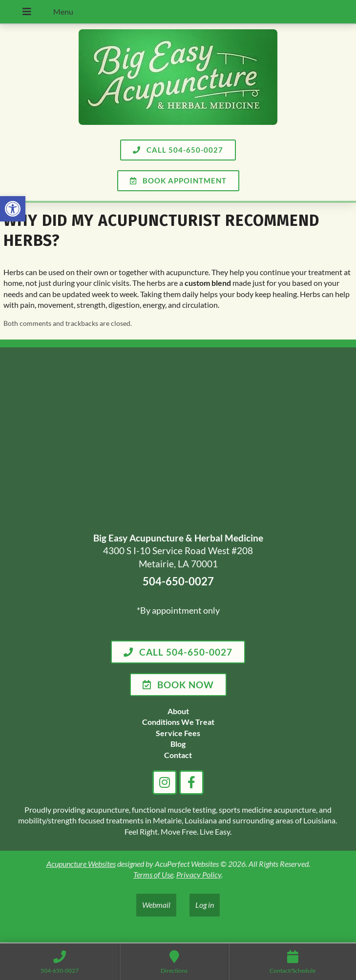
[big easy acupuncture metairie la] (178, 441)
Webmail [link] (156, 905)
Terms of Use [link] (153, 874)
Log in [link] (205, 905)
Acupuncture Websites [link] (81, 864)
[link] (13, 209)
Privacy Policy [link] (199, 874)
